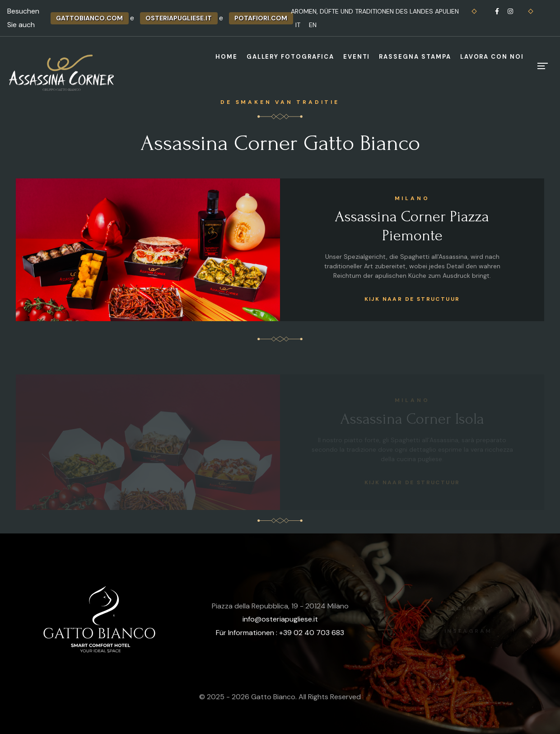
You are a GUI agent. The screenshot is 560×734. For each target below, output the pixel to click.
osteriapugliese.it (179, 18)
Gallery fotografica (290, 57)
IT (298, 25)
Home (226, 57)
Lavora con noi (492, 57)
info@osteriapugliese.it (280, 619)
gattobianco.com (89, 18)
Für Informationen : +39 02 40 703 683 (280, 633)
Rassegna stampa (415, 57)
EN (313, 25)
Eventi (357, 57)
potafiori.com (261, 18)
